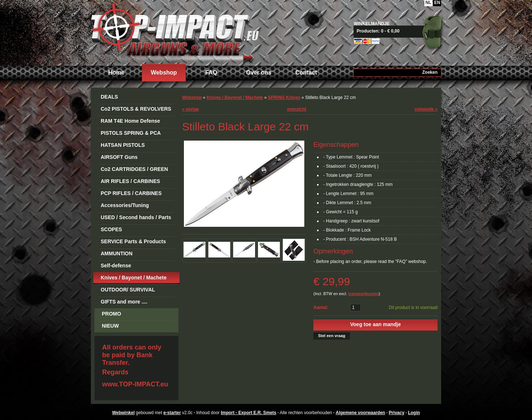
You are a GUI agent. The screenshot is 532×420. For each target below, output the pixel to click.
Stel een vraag (332, 336)
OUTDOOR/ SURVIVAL (128, 290)
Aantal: (321, 308)
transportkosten (363, 294)
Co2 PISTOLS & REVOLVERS (136, 109)
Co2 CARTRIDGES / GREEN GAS (134, 170)
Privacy (396, 413)
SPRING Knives (284, 98)
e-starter (172, 413)
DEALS (109, 97)
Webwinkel (123, 413)
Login (414, 413)
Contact (306, 72)
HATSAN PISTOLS (123, 145)
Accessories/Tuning (125, 205)
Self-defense (116, 266)
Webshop (164, 72)
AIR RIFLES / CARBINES (130, 181)
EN (437, 3)
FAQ (211, 72)
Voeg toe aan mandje (376, 324)
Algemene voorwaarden (360, 413)
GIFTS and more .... (124, 302)
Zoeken (430, 72)
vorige (190, 109)
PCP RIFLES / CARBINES (131, 193)
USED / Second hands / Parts (136, 217)
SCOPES (111, 229)
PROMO (111, 314)
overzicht (297, 109)
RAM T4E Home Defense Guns (130, 122)
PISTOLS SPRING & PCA (131, 133)
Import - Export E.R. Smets (175, 32)
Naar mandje (400, 31)
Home (116, 72)
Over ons (259, 72)
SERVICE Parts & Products (133, 241)
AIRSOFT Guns (119, 157)
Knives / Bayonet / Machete (134, 278)
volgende (426, 109)
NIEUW (110, 326)
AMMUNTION (117, 253)
